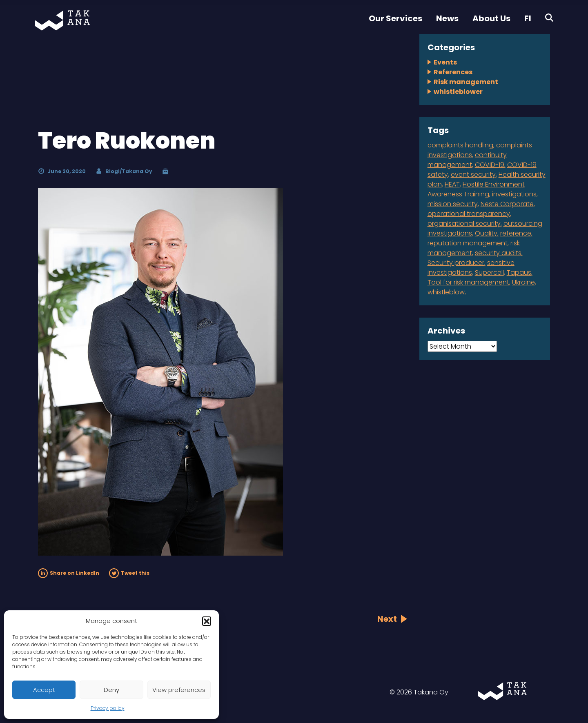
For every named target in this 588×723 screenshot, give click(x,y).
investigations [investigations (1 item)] (514, 194)
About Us (491, 18)
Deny (111, 690)
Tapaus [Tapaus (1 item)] (519, 273)
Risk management (466, 82)
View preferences (179, 690)
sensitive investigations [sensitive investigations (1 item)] (471, 268)
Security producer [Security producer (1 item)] (456, 263)
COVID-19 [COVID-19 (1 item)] (490, 165)
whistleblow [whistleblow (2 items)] (446, 292)
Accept (44, 690)
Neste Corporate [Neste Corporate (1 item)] (507, 204)
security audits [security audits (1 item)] (498, 253)
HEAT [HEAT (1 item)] (452, 184)
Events (445, 62)
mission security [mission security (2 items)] (453, 204)
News (447, 18)
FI (528, 18)
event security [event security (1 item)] (473, 175)
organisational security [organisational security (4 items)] (464, 224)
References (453, 72)
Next (387, 619)
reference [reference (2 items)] (516, 233)
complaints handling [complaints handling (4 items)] (460, 145)
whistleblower (458, 92)
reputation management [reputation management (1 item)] (468, 243)
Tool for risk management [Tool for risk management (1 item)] (468, 282)
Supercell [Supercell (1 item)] (489, 273)
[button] (207, 621)
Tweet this (129, 573)
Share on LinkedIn (69, 573)
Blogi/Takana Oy (129, 171)
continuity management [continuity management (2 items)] (467, 160)
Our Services (395, 18)
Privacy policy (108, 708)
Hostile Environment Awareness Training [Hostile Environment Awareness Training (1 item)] (476, 189)
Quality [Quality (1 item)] (486, 233)
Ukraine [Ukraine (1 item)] (523, 282)
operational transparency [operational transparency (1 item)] (469, 214)
